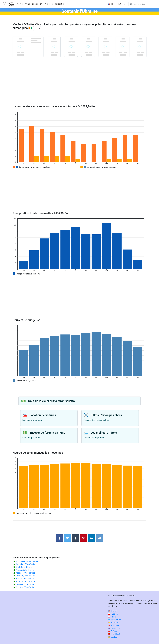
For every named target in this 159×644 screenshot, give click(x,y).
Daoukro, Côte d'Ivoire (25, 587)
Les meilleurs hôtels (104, 433)
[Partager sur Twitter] (67, 538)
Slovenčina (114, 628)
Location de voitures (43, 415)
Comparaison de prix (34, 4)
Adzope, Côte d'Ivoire (25, 579)
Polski (112, 617)
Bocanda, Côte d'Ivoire (25, 582)
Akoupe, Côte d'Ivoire (25, 570)
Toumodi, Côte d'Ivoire (25, 576)
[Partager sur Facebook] (60, 538)
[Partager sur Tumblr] (76, 538)
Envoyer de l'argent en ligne (47, 433)
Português (114, 625)
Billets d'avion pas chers (106, 415)
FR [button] (111, 4)
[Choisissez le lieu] (142, 4)
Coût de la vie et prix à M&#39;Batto (51, 401)
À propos (49, 4)
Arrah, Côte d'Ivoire (24, 567)
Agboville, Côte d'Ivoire (25, 573)
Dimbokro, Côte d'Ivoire (26, 564)
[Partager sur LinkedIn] (92, 538)
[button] (122, 4)
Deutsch (113, 637)
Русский (113, 614)
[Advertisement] (79, 84)
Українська (114, 620)
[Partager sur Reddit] (99, 538)
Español (113, 623)
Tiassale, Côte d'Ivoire (25, 584)
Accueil (20, 4)
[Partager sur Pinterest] (83, 538)
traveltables (11, 4)
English (112, 611)
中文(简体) (114, 634)
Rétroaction (60, 4)
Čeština (113, 631)
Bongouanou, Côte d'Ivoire (27, 561)
